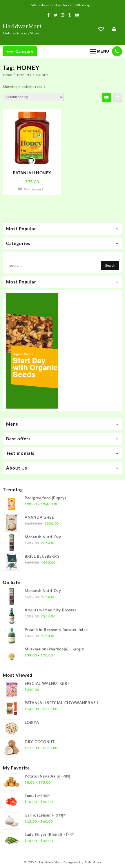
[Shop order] (33, 97)
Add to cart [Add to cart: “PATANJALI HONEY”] (33, 189)
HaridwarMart (22, 26)
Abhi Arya (93, 862)
